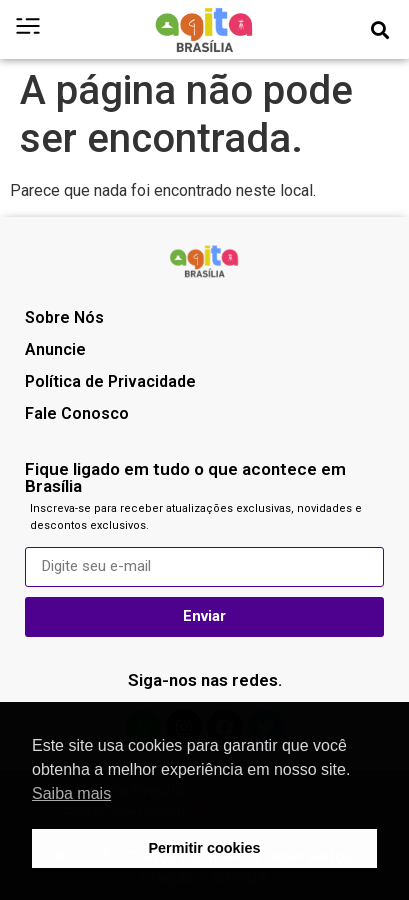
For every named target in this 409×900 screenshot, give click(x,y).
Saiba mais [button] (71, 793)
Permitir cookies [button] (205, 848)
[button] (380, 29)
